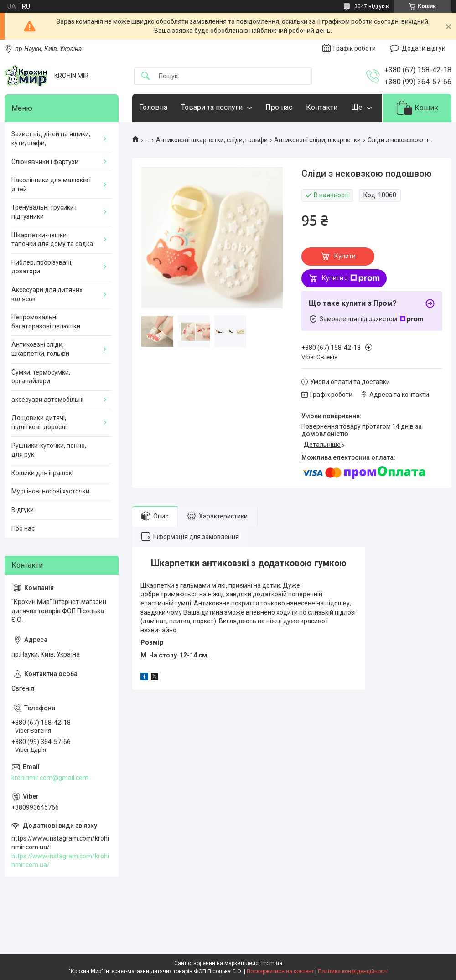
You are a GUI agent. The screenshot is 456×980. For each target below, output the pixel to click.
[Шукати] (145, 76)
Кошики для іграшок (42, 473)
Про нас (279, 107)
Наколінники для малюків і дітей (51, 185)
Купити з (351, 278)
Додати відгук (423, 48)
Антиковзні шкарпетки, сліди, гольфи (212, 140)
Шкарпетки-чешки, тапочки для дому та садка (52, 240)
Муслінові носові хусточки (50, 491)
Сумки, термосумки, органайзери (41, 377)
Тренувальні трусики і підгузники (44, 212)
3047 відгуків (372, 6)
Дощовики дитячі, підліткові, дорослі (39, 422)
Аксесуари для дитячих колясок (47, 294)
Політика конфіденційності (353, 971)
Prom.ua (272, 963)
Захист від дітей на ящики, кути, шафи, (51, 139)
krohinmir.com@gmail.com (50, 778)
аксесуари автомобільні (47, 400)
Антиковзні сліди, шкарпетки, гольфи (40, 349)
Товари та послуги (212, 107)
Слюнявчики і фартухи (45, 162)
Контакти (322, 107)
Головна (153, 107)
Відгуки (23, 510)
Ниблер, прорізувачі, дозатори (42, 267)
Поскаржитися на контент (280, 971)
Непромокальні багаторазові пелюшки (46, 322)
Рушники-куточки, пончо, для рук (49, 450)
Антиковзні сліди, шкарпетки (317, 140)
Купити (345, 256)
